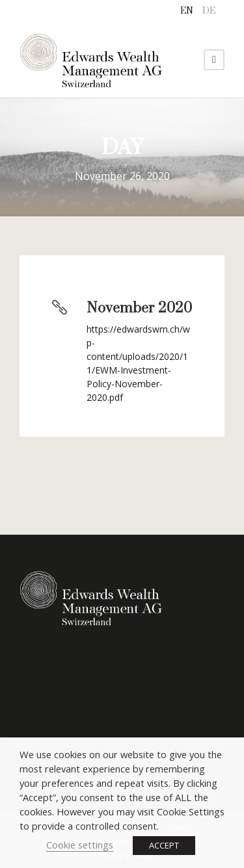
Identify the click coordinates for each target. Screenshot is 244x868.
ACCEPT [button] (164, 845)
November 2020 (139, 308)
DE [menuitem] (209, 11)
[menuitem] (187, 11)
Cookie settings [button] (80, 845)
